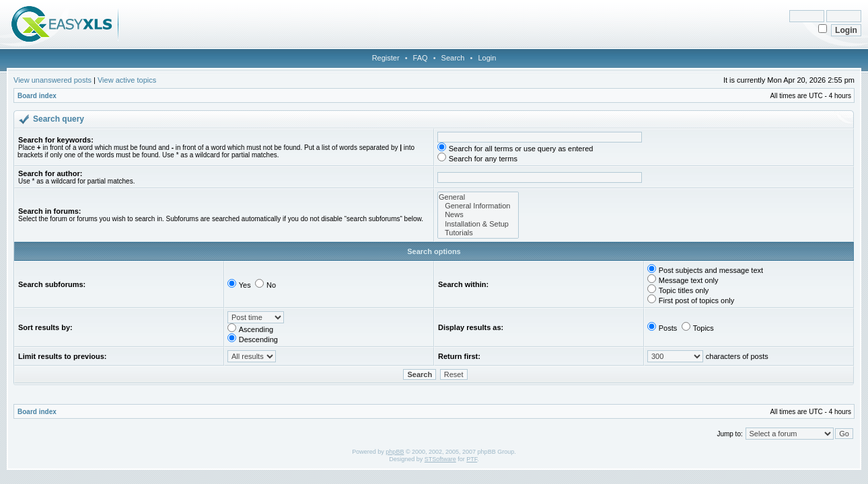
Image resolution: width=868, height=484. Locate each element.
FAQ (421, 58)
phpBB (395, 452)
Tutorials (478, 233)
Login (487, 58)
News (478, 215)
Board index (37, 96)
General (478, 197)
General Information (478, 206)
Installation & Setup (478, 224)
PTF (472, 459)
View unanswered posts (52, 80)
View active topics (127, 80)
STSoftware (440, 459)
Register (386, 58)
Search (453, 58)
